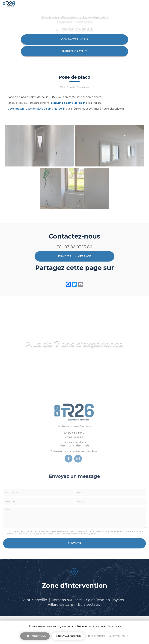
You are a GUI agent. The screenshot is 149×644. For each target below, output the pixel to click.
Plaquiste (71, 87)
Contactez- (75, 39)
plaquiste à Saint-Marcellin (68, 103)
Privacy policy (119, 637)
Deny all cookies (68, 637)
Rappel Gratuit (75, 51)
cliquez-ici (91, 534)
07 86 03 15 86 (77, 29)
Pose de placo (83, 87)
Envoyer (75, 543)
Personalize (97, 637)
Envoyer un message (74, 256)
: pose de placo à (36, 109)
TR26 (62, 87)
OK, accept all (35, 637)
